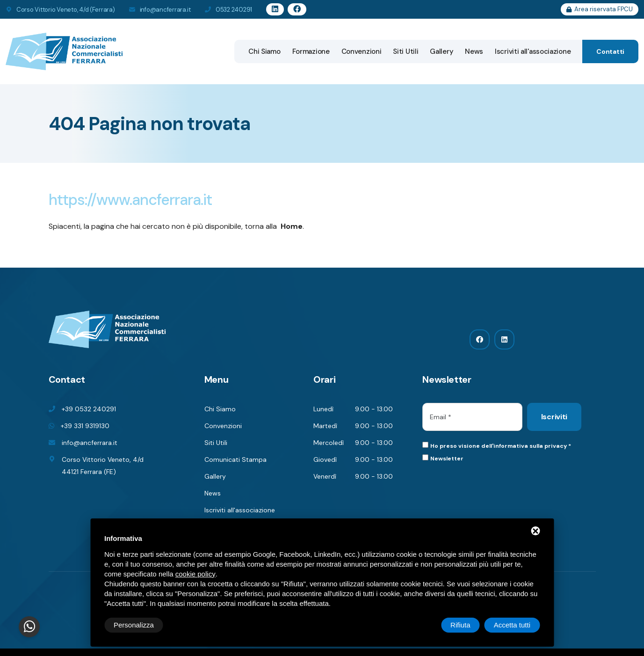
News (474, 51)
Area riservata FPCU (600, 9)
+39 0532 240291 (89, 409)
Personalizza (134, 625)
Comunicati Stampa (235, 459)
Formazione (311, 51)
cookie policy (195, 574)
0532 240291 (234, 10)
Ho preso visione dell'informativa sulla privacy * (501, 446)
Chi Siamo (264, 51)
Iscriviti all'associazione (533, 51)
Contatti (610, 51)
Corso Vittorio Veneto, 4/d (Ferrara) (66, 10)
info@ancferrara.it (165, 10)
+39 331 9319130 (85, 426)
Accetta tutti (512, 625)
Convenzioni (362, 51)
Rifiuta (460, 625)
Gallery (441, 51)
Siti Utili (405, 51)
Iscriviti (554, 417)
